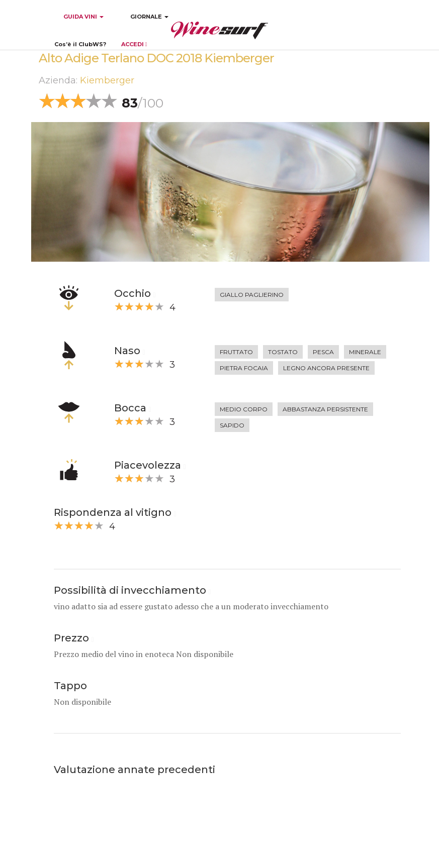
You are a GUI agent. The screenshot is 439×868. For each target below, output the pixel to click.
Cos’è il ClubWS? (80, 44)
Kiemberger (107, 80)
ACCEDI (134, 44)
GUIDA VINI (83, 17)
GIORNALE (149, 17)
